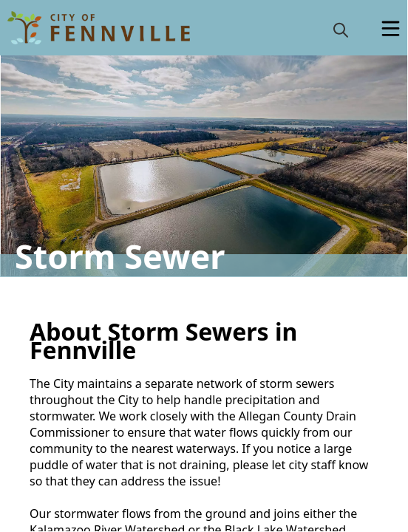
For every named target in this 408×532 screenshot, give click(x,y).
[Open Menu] (391, 28)
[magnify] (341, 30)
